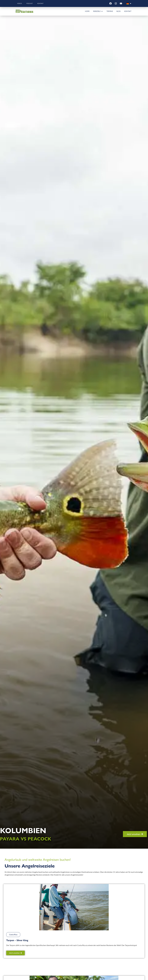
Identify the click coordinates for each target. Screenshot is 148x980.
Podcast (30, 3)
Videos (19, 3)
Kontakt (40, 3)
